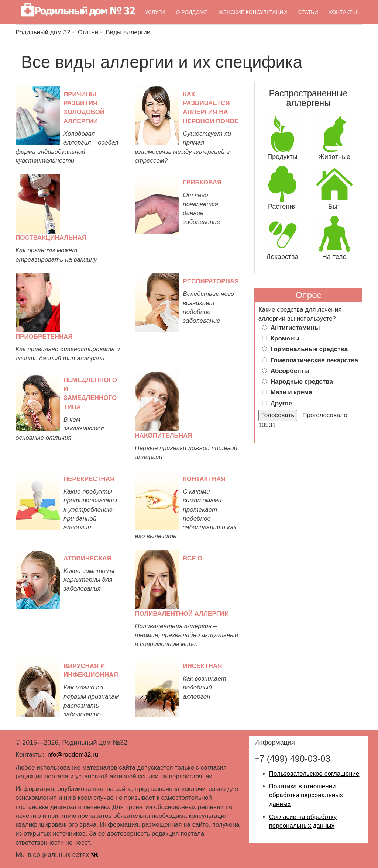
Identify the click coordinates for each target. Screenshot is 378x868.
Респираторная (211, 281)
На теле (334, 257)
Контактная (204, 479)
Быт (334, 207)
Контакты (343, 12)
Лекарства (283, 257)
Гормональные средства (309, 349)
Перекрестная (89, 479)
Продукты (282, 157)
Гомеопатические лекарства (314, 360)
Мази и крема (291, 392)
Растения (282, 207)
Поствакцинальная (51, 238)
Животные (334, 157)
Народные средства (302, 382)
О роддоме (192, 12)
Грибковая (202, 182)
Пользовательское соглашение (314, 774)
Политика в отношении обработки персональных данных (306, 795)
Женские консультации (253, 12)
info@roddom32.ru (72, 755)
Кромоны (285, 338)
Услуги (155, 12)
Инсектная (202, 666)
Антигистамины (295, 328)
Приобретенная (44, 337)
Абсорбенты (290, 371)
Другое (281, 403)
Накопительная (163, 435)
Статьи (308, 12)
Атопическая (87, 558)
